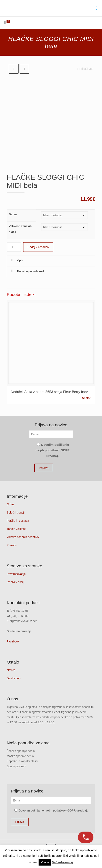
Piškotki (12, 545)
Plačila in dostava (18, 521)
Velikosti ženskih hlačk (20, 229)
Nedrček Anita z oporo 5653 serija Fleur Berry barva (50, 392)
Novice (11, 670)
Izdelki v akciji (16, 582)
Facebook (13, 641)
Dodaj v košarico (38, 247)
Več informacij (62, 862)
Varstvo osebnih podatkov (23, 537)
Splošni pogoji (16, 512)
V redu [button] (45, 862)
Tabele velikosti (16, 529)
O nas (11, 504)
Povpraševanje (16, 574)
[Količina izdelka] (14, 247)
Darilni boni (14, 678)
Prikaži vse (84, 69)
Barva (13, 214)
